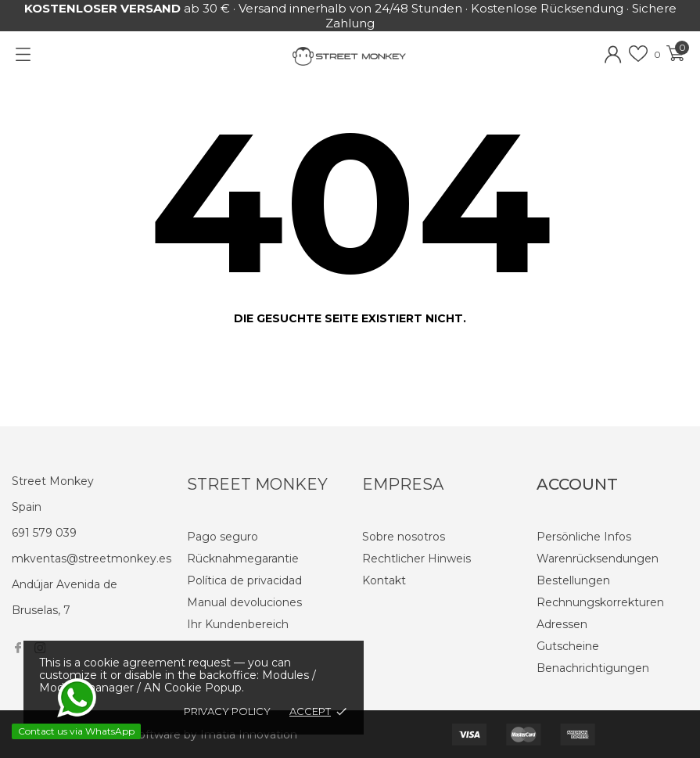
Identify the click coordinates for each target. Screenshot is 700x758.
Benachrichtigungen (593, 668)
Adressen (562, 624)
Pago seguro (223, 537)
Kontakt (384, 580)
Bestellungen (573, 580)
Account (577, 484)
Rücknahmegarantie (243, 559)
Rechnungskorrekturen (600, 602)
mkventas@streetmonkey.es (92, 559)
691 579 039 (44, 533)
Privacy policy (227, 711)
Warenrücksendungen (598, 559)
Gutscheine (568, 646)
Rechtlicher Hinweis (416, 559)
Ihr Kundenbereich (238, 624)
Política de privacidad (244, 580)
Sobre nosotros (404, 537)
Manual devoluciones (244, 602)
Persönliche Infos (584, 537)
